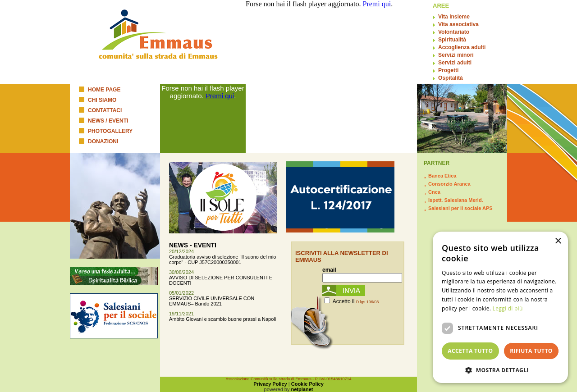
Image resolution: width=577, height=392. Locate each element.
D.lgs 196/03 (368, 302)
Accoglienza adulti (462, 47)
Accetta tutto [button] (470, 351)
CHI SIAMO (102, 100)
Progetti (448, 70)
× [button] (558, 241)
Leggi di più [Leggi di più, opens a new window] (508, 308)
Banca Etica (442, 176)
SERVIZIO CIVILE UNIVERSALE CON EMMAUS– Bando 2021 (212, 301)
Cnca (434, 192)
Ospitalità (451, 78)
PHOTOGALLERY (110, 131)
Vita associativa (458, 24)
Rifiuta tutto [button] (531, 351)
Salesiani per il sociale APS (460, 208)
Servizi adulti (455, 63)
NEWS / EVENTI (108, 121)
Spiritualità (452, 40)
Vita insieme (454, 17)
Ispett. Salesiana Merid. (456, 200)
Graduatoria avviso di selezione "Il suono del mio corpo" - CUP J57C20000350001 (222, 260)
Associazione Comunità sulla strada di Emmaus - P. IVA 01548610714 (289, 379)
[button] (500, 370)
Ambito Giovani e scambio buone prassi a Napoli (222, 319)
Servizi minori (456, 55)
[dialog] (500, 307)
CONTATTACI (105, 110)
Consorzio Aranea (449, 184)
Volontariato (454, 32)
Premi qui (220, 96)
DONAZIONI (103, 141)
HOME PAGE (104, 90)
